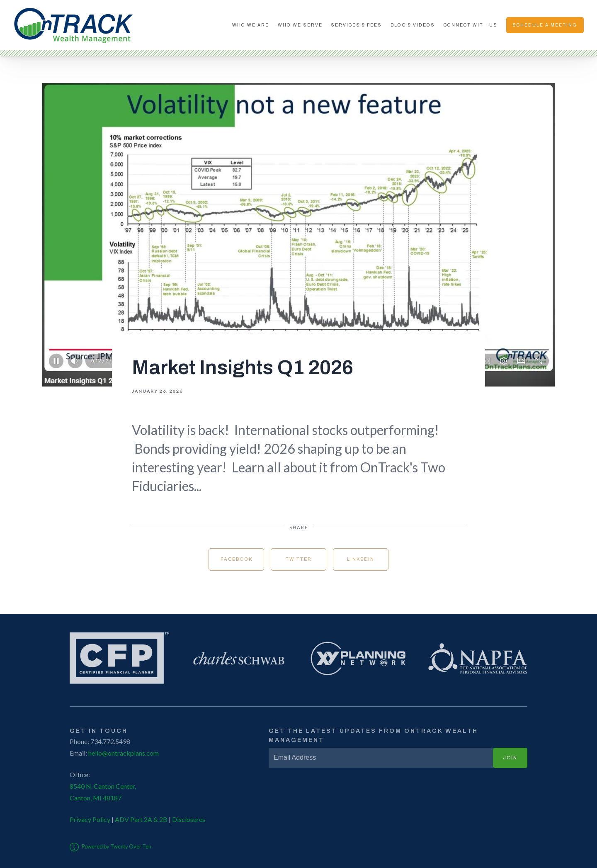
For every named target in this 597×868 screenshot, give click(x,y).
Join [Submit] (510, 758)
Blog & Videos (413, 25)
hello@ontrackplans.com (124, 753)
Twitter (299, 559)
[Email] (381, 758)
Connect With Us (471, 25)
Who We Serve (300, 25)
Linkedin (361, 559)
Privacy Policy (90, 819)
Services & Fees (356, 25)
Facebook (237, 559)
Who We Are (251, 25)
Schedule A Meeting (545, 25)
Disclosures (189, 819)
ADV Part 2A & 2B (141, 819)
